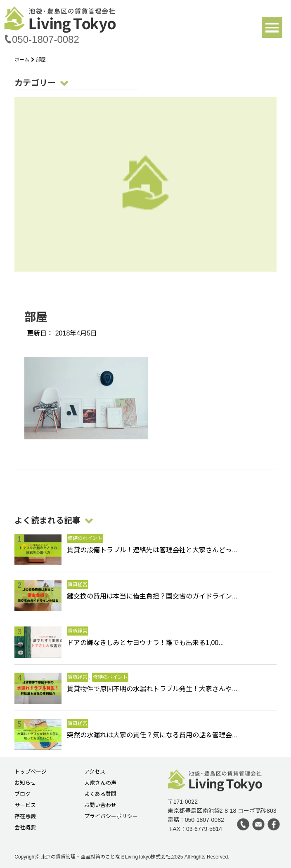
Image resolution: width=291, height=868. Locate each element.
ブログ (22, 794)
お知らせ (25, 783)
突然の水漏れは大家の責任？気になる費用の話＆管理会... (152, 735)
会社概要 (25, 828)
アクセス (95, 772)
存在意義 (25, 816)
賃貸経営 (78, 584)
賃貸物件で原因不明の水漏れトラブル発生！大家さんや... (152, 689)
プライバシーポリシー (111, 816)
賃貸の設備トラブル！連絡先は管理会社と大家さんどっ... (152, 550)
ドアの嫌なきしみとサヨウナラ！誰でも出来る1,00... (145, 643)
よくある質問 (100, 794)
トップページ (31, 772)
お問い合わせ (100, 805)
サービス (25, 805)
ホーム (25, 60)
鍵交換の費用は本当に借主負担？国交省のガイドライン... (152, 596)
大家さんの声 (100, 783)
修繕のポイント (85, 538)
